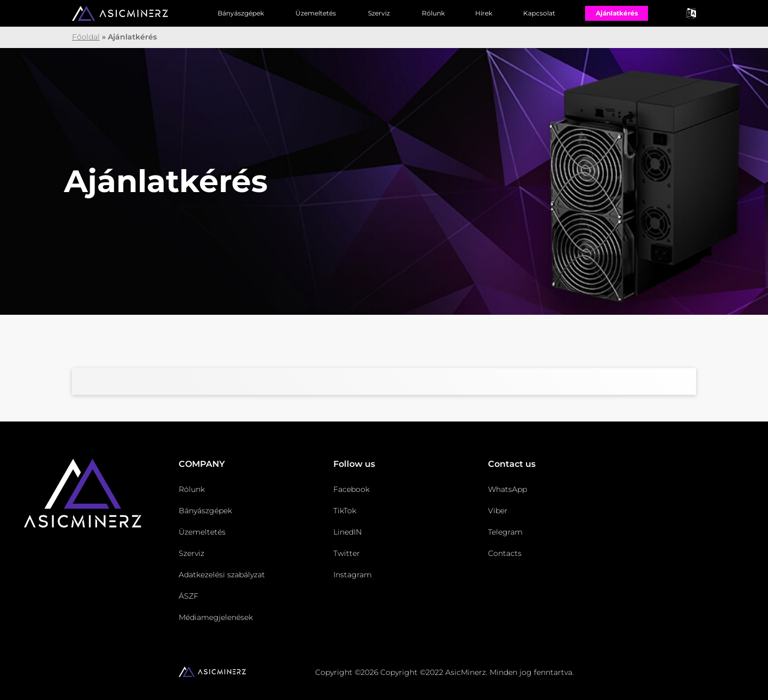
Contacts (505, 553)
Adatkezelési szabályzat (222, 575)
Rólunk (433, 13)
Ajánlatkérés (617, 13)
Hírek (484, 13)
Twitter (347, 553)
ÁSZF (189, 596)
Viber (498, 511)
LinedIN (347, 532)
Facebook (351, 489)
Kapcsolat (539, 13)
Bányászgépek (241, 13)
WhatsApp (507, 489)
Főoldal (86, 37)
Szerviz (379, 13)
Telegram (505, 532)
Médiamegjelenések (216, 617)
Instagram (353, 575)
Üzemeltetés (316, 13)
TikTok (345, 511)
